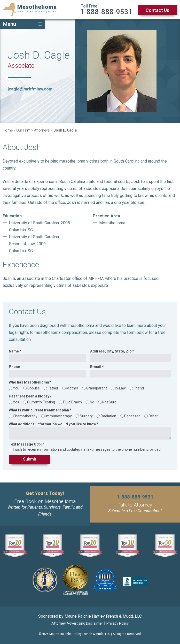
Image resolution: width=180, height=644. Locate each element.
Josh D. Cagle (65, 130)
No (92, 402)
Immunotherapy (59, 416)
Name (14, 351)
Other (153, 416)
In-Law (120, 388)
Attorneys (42, 130)
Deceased (132, 416)
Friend (139, 388)
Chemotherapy (25, 416)
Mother (72, 388)
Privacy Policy (118, 624)
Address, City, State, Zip (111, 351)
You (16, 388)
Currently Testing (41, 402)
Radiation (108, 416)
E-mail (96, 367)
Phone (14, 367)
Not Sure (109, 402)
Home (8, 130)
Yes (16, 402)
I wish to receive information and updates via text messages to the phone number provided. (87, 449)
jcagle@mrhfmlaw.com (30, 89)
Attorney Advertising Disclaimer (77, 624)
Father (53, 388)
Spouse (34, 388)
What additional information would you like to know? (53, 424)
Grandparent (97, 388)
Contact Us (157, 10)
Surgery (86, 416)
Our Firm (23, 130)
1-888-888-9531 (106, 12)
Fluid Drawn (72, 402)
